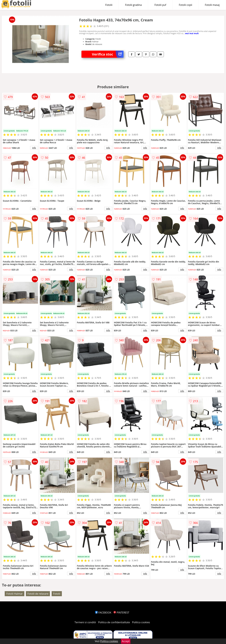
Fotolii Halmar (14, 594)
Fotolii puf (160, 5)
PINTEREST (121, 613)
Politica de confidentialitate (114, 622)
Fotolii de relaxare (38, 594)
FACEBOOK (103, 613)
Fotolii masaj (212, 5)
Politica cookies (141, 622)
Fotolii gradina (133, 5)
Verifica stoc (108, 54)
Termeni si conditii (85, 622)
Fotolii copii (186, 5)
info (34, 148)
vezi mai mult (192, 33)
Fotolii (109, 5)
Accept (126, 641)
